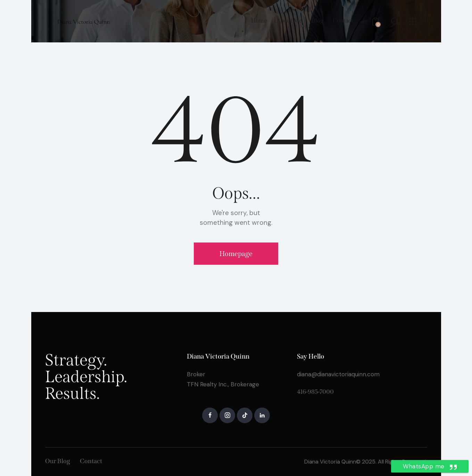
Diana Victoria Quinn (330, 462)
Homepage (236, 254)
